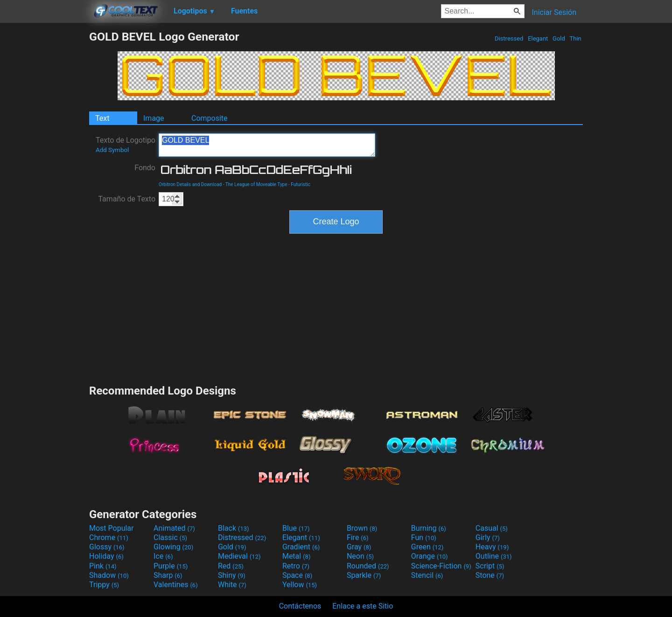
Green (427, 547)
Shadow (109, 575)
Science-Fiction (441, 566)
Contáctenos (300, 606)
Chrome (109, 537)
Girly (488, 537)
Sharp (168, 575)
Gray (359, 547)
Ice (163, 556)
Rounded (368, 566)
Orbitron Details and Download (190, 184)
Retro (296, 566)
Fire (358, 537)
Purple (171, 566)
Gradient (301, 547)
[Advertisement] (44, 170)
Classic (170, 537)
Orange (430, 556)
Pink (103, 566)
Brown (362, 528)
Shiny (232, 575)
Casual (492, 528)
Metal (297, 556)
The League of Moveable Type (256, 184)
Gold (559, 38)
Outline (494, 556)
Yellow (300, 585)
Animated (174, 528)
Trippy (104, 585)
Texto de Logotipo (126, 145)
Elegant (538, 38)
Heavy (492, 547)
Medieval (239, 556)
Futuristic (301, 184)
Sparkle (364, 575)
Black (234, 528)
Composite (210, 118)
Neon (360, 556)
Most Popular (112, 528)
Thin (575, 38)
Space (297, 575)
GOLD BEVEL (267, 145)
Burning (429, 528)
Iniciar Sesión (554, 12)
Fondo (145, 168)
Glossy (107, 547)
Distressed (509, 38)
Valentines (176, 585)
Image (154, 118)
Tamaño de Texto (127, 199)
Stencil (427, 575)
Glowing (173, 547)
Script (490, 566)
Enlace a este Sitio (363, 606)
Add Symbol (112, 150)
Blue (296, 528)
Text (102, 118)
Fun (424, 537)
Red (231, 566)
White (232, 585)
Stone (490, 575)
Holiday (106, 556)
